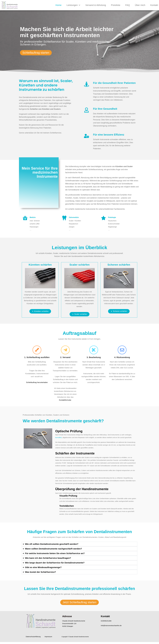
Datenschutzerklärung (33, 637)
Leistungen (73, 5)
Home (59, 5)
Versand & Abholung (96, 5)
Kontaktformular (65, 400)
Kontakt (154, 5)
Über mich (140, 5)
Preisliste (116, 5)
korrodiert (58, 437)
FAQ (128, 5)
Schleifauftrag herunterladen (37, 382)
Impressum (48, 637)
